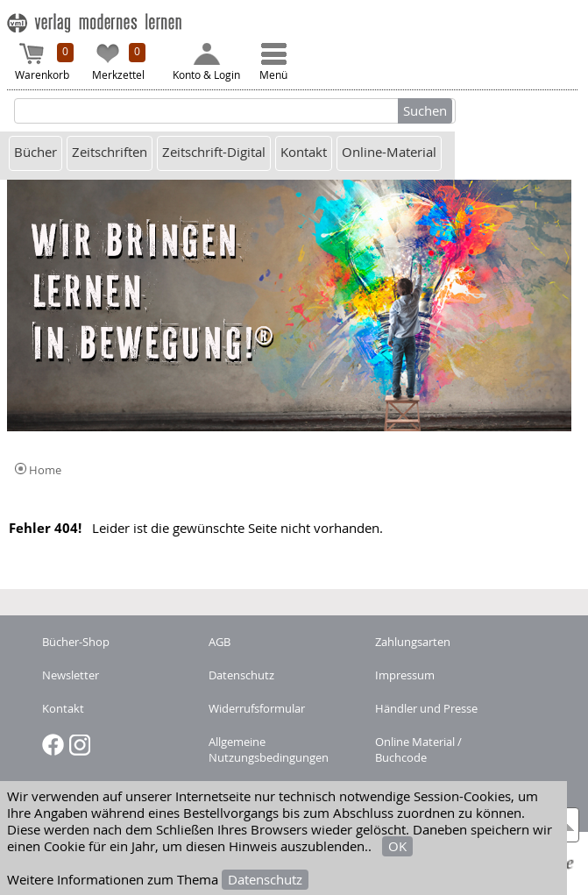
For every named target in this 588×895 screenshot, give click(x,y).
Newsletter (71, 675)
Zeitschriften (110, 152)
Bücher (35, 152)
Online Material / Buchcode (418, 749)
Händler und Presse (426, 708)
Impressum (405, 675)
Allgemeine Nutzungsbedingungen (269, 749)
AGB (220, 642)
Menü (273, 62)
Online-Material (389, 152)
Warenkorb (45, 62)
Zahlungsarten (413, 642)
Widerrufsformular (257, 708)
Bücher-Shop (76, 642)
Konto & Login (206, 62)
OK (397, 846)
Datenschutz (265, 880)
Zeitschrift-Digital (214, 152)
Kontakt (304, 152)
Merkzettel (119, 62)
